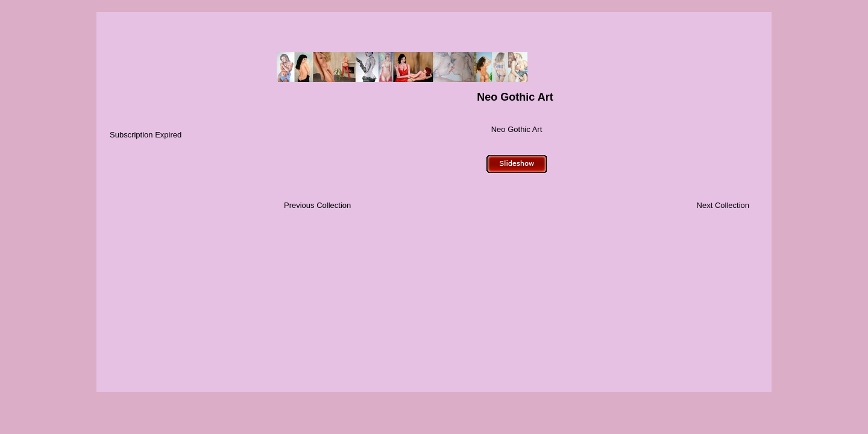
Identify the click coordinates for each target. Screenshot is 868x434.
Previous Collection (317, 205)
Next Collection (723, 205)
